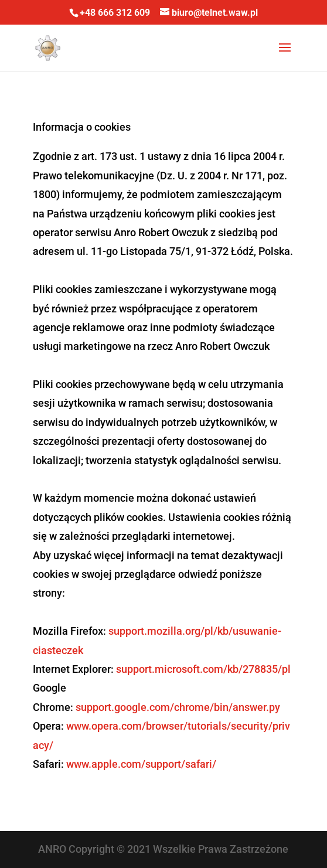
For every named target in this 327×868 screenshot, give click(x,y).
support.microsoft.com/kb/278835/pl (203, 669)
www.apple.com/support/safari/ (141, 764)
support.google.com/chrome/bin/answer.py (178, 707)
